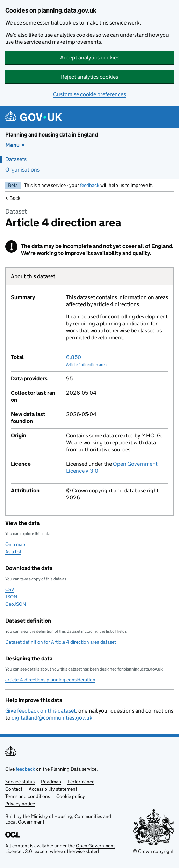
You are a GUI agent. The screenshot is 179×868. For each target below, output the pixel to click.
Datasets (16, 159)
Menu (12, 145)
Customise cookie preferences (89, 94)
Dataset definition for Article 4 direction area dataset (61, 642)
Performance (81, 782)
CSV (10, 589)
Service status (20, 782)
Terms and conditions (28, 796)
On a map (15, 544)
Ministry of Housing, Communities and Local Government (58, 819)
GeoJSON (16, 604)
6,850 (87, 360)
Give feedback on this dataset (41, 711)
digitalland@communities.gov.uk (52, 718)
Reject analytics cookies (89, 77)
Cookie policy (71, 796)
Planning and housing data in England (52, 135)
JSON (11, 597)
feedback (90, 185)
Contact (14, 789)
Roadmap (51, 782)
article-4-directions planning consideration (50, 680)
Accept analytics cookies (90, 58)
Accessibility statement (53, 789)
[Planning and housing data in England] (35, 117)
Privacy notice (20, 804)
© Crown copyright (153, 851)
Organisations (22, 170)
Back (15, 198)
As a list (13, 552)
